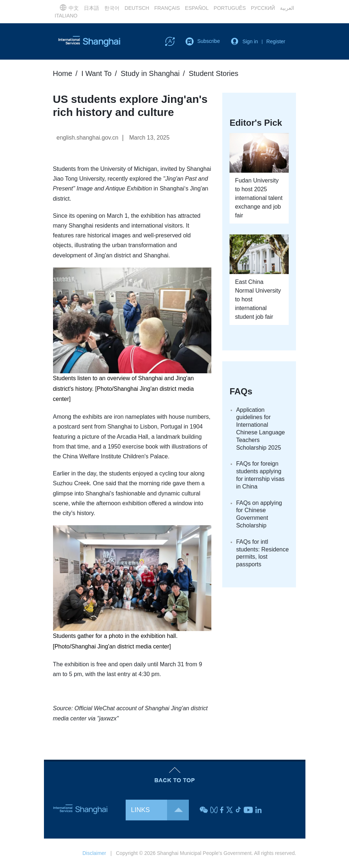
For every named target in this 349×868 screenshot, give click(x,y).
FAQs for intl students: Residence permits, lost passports (262, 553)
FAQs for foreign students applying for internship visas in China (260, 475)
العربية (287, 8)
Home (63, 73)
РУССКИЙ (263, 8)
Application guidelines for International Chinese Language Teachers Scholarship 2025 (260, 429)
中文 (69, 7)
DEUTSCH (137, 8)
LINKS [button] (160, 810)
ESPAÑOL (197, 8)
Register (276, 41)
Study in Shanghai (150, 73)
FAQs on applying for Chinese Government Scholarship (259, 514)
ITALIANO (66, 16)
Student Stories (214, 73)
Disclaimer (94, 853)
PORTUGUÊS (230, 8)
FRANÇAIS (167, 8)
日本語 (92, 8)
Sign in (250, 41)
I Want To (96, 73)
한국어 (112, 8)
